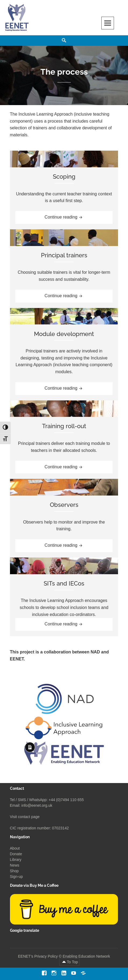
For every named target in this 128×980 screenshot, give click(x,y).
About (15, 848)
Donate (16, 854)
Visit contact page (25, 817)
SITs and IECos (64, 583)
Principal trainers (64, 255)
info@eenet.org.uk (37, 805)
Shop (14, 871)
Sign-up (16, 877)
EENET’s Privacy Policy (38, 956)
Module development (64, 334)
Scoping (64, 176)
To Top (72, 962)
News (15, 865)
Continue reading (71, 216)
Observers (64, 505)
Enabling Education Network (86, 956)
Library (16, 860)
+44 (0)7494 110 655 (66, 800)
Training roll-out (64, 426)
